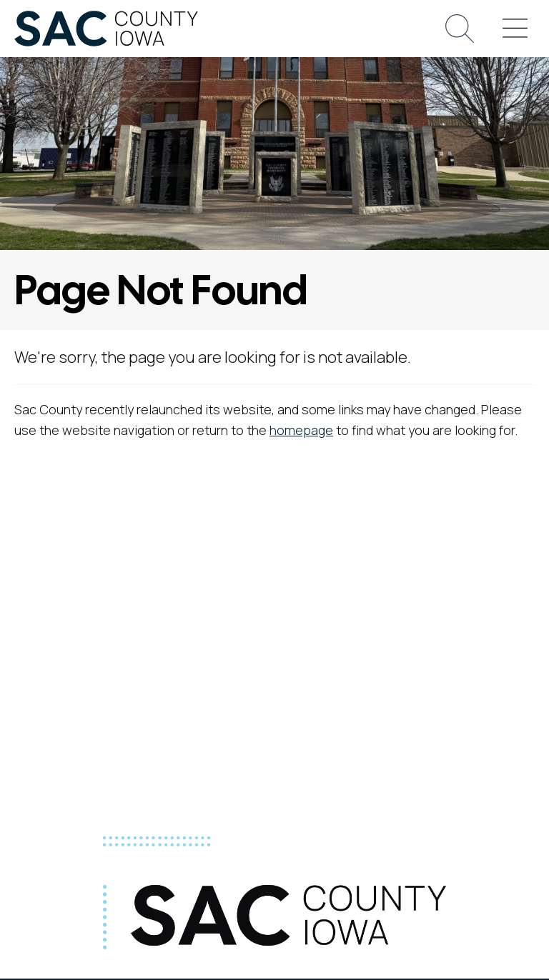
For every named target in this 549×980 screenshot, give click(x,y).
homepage (301, 430)
